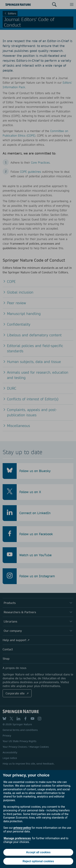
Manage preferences (17, 838)
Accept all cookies (38, 852)
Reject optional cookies (38, 861)
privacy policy (22, 828)
